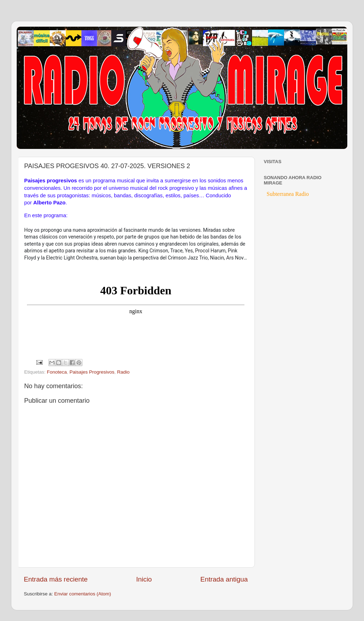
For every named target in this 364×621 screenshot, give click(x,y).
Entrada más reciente (56, 579)
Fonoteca (57, 372)
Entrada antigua (224, 579)
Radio (123, 372)
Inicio (144, 579)
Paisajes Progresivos (92, 372)
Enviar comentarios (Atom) (83, 594)
